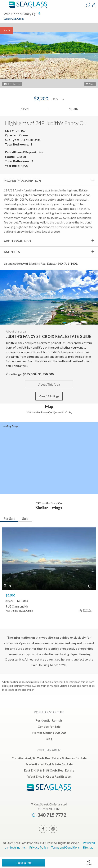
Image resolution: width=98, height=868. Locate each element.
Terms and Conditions (65, 847)
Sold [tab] (25, 518)
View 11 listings (49, 396)
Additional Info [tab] (17, 241)
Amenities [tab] (12, 252)
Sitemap (88, 847)
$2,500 (11, 595)
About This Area (49, 384)
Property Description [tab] (22, 180)
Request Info (24, 863)
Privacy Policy (39, 847)
